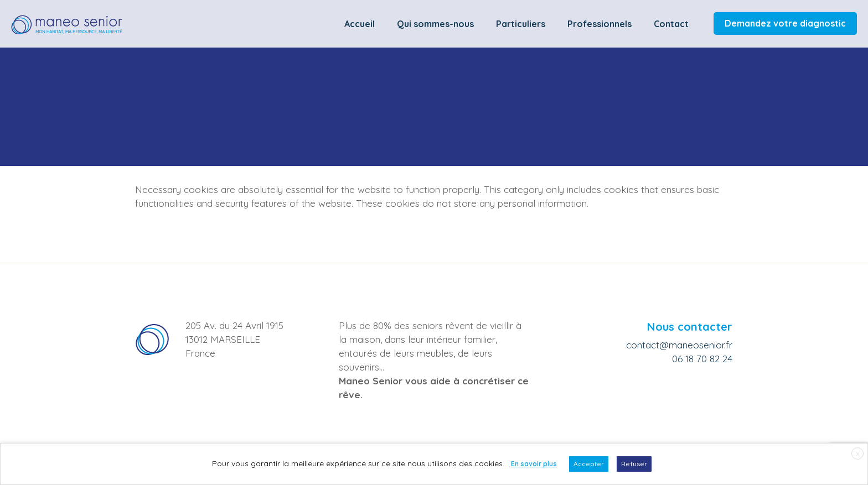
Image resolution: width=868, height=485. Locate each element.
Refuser (634, 464)
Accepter (589, 464)
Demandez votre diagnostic (785, 23)
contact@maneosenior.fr (679, 345)
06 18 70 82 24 (702, 359)
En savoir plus (534, 464)
